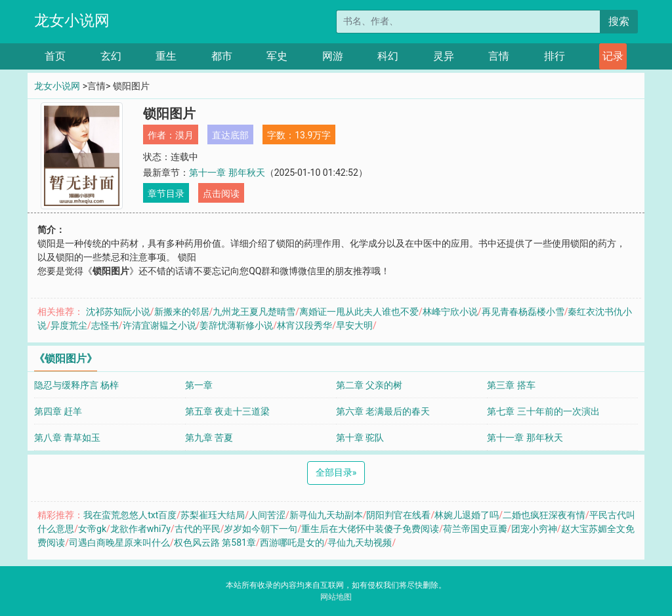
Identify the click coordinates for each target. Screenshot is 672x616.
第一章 (199, 385)
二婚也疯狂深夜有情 (544, 515)
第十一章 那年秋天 (227, 173)
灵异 (444, 56)
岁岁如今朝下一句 (261, 529)
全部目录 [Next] (336, 472)
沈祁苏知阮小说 (118, 312)
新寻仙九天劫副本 (326, 515)
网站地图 (336, 597)
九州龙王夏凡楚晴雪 (254, 312)
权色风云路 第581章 (215, 543)
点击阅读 (221, 194)
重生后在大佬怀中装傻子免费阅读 (370, 529)
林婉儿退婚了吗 (467, 515)
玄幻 (111, 56)
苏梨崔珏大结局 (213, 515)
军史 (277, 56)
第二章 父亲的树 (369, 385)
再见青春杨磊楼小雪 (523, 312)
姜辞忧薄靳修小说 (236, 325)
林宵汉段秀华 (304, 325)
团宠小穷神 (534, 529)
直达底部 (230, 135)
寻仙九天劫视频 (360, 543)
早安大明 (354, 325)
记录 (613, 56)
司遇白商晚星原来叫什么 (119, 543)
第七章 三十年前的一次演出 (543, 411)
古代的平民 (198, 529)
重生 (166, 56)
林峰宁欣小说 (450, 312)
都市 (222, 56)
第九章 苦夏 (209, 438)
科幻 (388, 56)
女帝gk (92, 529)
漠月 (184, 135)
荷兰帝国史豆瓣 (475, 529)
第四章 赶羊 (58, 411)
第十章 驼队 (360, 438)
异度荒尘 (69, 325)
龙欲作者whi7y (140, 529)
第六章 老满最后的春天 (383, 411)
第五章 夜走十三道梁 (227, 411)
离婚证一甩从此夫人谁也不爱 (359, 312)
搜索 (619, 21)
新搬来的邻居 (182, 312)
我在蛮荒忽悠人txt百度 (130, 515)
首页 (55, 56)
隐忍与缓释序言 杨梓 (76, 385)
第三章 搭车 (511, 385)
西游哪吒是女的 (292, 543)
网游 (333, 56)
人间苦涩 (267, 515)
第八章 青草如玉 (67, 438)
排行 (555, 56)
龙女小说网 (72, 21)
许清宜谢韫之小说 (159, 325)
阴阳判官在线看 (398, 515)
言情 (499, 56)
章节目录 (166, 194)
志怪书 (105, 325)
